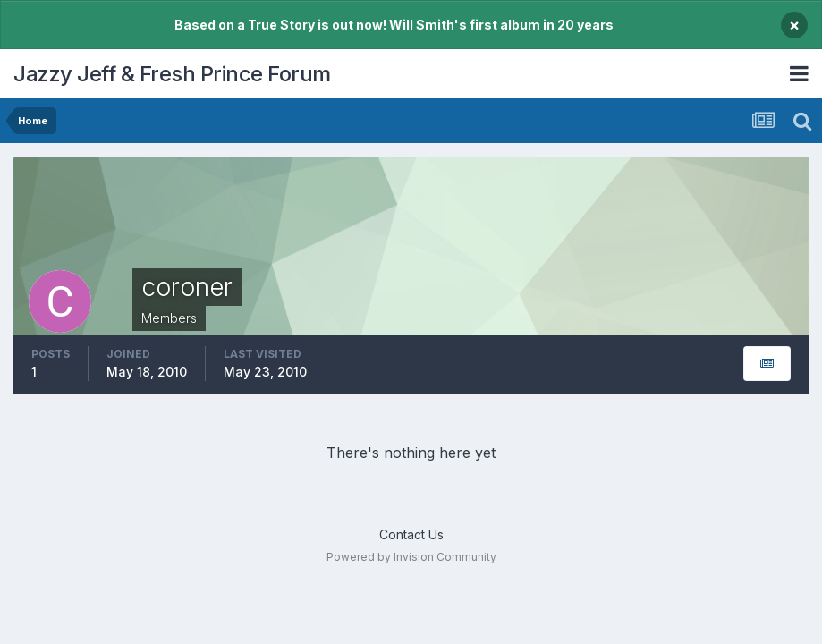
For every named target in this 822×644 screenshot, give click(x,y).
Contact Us (411, 534)
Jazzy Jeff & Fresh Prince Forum (172, 74)
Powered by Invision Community (411, 557)
